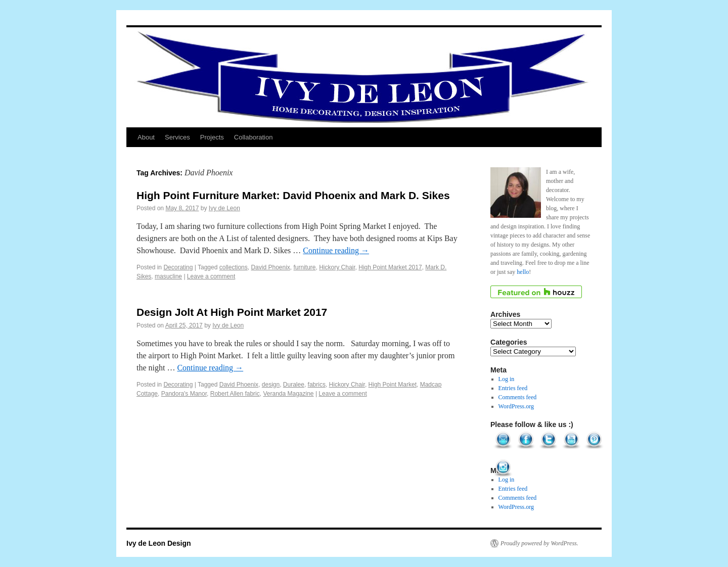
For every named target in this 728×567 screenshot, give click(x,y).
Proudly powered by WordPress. (539, 543)
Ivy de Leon (224, 208)
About (146, 137)
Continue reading (336, 250)
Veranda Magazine (288, 394)
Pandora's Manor (184, 394)
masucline (168, 276)
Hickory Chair (337, 267)
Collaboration (254, 137)
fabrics (317, 385)
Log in (507, 379)
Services (177, 137)
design (271, 385)
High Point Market (393, 385)
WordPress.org (516, 406)
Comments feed (518, 397)
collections (234, 267)
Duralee (294, 385)
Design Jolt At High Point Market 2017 (232, 312)
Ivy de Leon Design (159, 543)
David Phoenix (270, 267)
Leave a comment (211, 276)
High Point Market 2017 (390, 267)
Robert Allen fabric (235, 394)
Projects (212, 137)
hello (523, 272)
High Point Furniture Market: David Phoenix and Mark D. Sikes (293, 195)
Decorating (178, 267)
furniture (305, 267)
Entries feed (513, 388)
